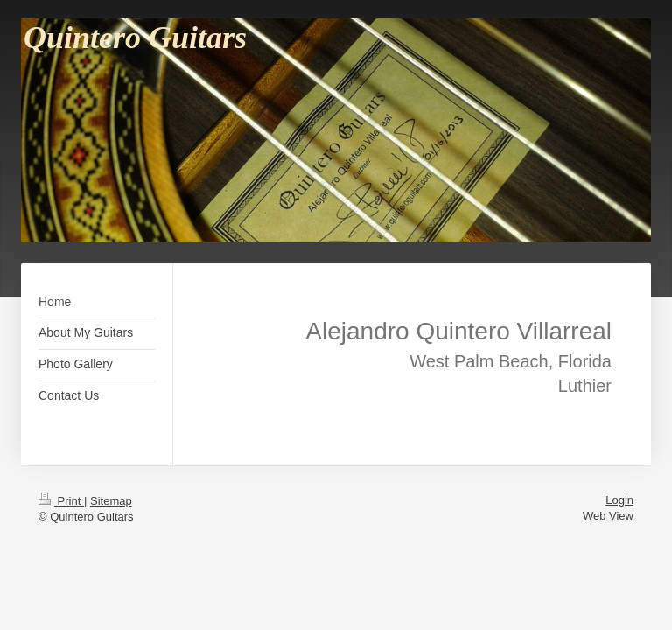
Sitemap (111, 501)
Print (61, 501)
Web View (608, 516)
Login (619, 500)
